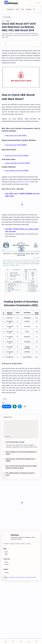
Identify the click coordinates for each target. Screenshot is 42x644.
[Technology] (28, 9)
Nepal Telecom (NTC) (23, 239)
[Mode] (39, 3)
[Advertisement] (21, 34)
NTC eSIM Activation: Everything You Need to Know (20, 531)
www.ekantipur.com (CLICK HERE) (17, 228)
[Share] (29, 642)
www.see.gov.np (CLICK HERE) (16, 180)
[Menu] (21, 642)
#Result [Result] (5, 456)
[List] (34, 9)
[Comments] (36, 642)
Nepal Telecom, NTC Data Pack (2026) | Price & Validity (21, 517)
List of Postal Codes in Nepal (15, 499)
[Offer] (23, 9)
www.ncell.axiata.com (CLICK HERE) (18, 220)
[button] (7, 463)
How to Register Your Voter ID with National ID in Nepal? (21, 510)
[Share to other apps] (25, 463)
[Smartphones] (10, 9)
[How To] (18, 9)
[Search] (36, 3)
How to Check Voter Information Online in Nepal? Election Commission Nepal (21, 524)
